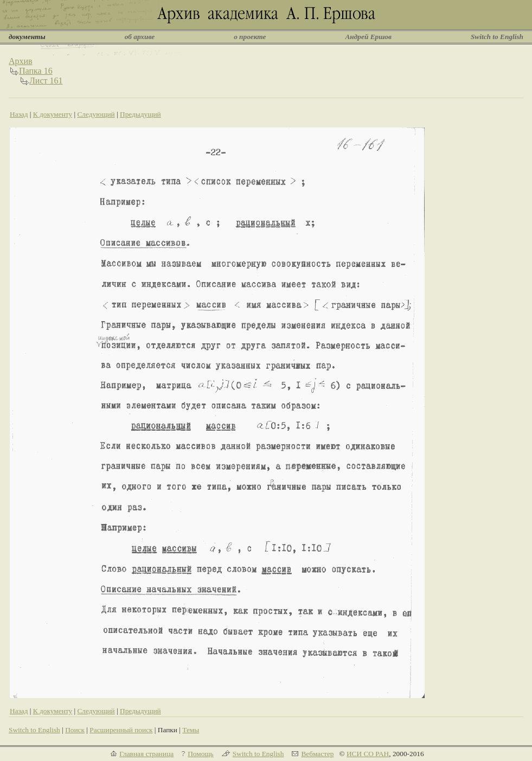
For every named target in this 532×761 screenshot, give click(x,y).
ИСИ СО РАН (368, 754)
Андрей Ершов (368, 37)
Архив (21, 61)
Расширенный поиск (121, 730)
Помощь (200, 754)
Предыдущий (140, 114)
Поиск (75, 730)
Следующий (96, 114)
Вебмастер (317, 754)
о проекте (250, 37)
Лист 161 (46, 81)
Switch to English (497, 37)
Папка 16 (36, 71)
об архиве (140, 37)
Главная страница (146, 754)
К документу (53, 114)
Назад (19, 114)
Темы (191, 730)
